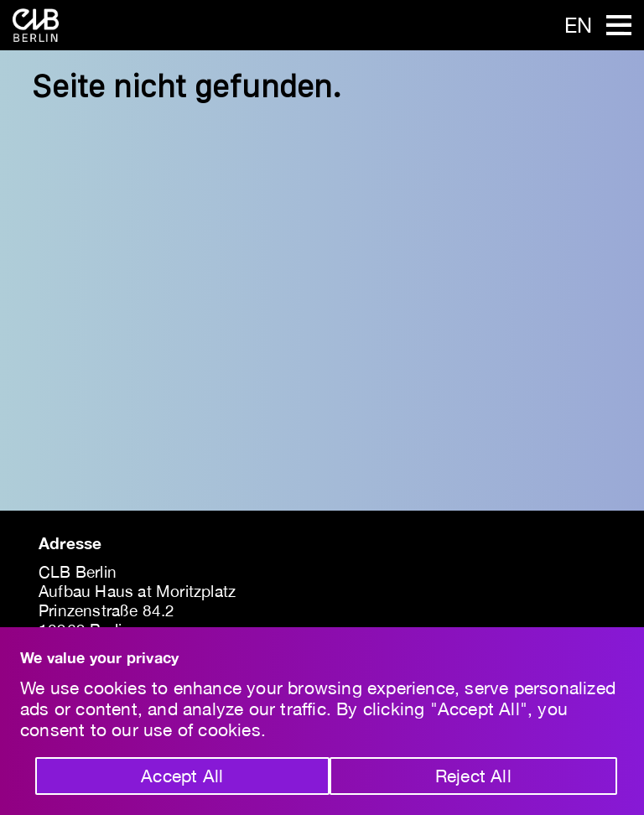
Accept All (182, 776)
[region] (322, 721)
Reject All (473, 776)
